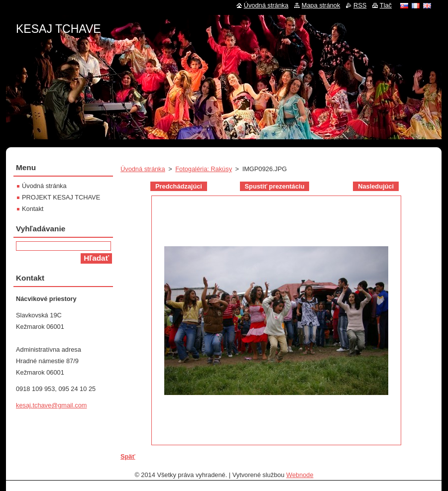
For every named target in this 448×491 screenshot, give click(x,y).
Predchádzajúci (179, 186)
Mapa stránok (321, 5)
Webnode (300, 475)
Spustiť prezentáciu (275, 186)
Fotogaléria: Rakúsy (204, 169)
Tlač (386, 5)
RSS (360, 5)
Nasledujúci (376, 186)
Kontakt (33, 209)
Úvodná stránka (143, 169)
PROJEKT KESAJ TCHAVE (61, 197)
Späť (128, 456)
